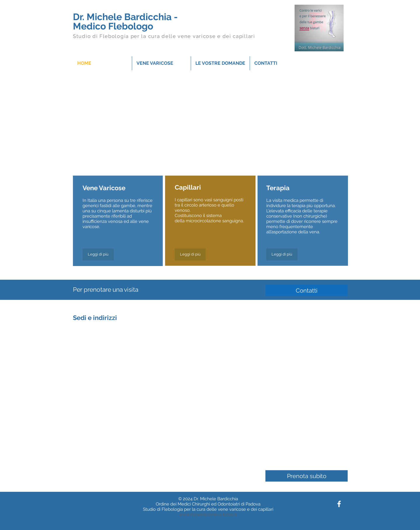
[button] (161, 63)
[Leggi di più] (98, 254)
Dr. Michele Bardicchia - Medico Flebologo (125, 21)
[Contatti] (307, 290)
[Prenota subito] (307, 476)
